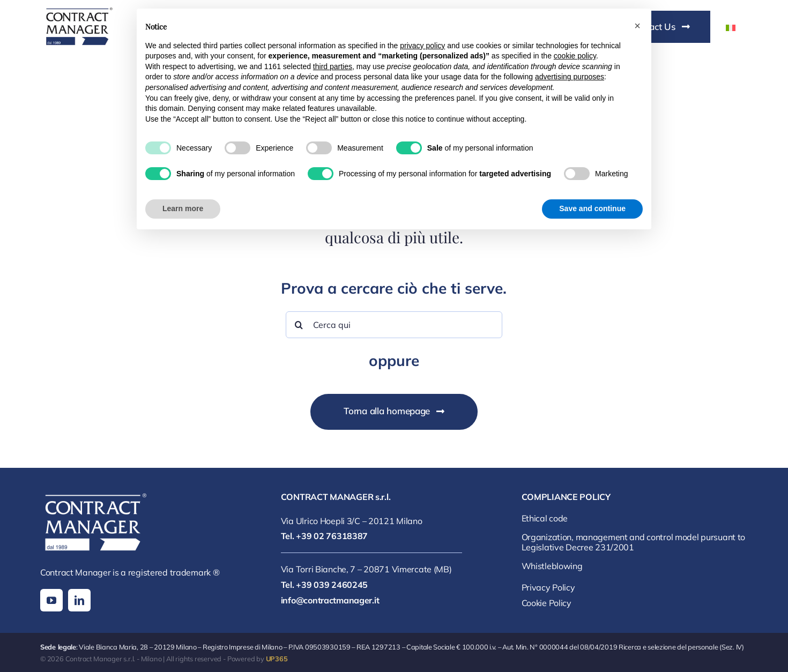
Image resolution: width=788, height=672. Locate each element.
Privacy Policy (548, 587)
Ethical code (545, 518)
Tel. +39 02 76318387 (324, 536)
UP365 (277, 659)
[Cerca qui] (394, 325)
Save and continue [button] (592, 208)
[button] (637, 26)
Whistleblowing (552, 566)
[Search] (299, 325)
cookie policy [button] (575, 56)
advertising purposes (570, 77)
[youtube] (51, 600)
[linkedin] (79, 600)
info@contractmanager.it (330, 600)
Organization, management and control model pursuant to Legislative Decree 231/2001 (634, 542)
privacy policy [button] (422, 46)
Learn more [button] (183, 208)
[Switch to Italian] (731, 27)
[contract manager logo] (78, 10)
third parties (333, 66)
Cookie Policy (547, 603)
